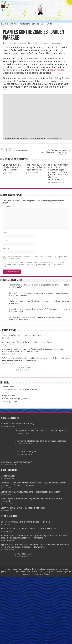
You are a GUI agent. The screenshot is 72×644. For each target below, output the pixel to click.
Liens (15, 402)
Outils (35, 390)
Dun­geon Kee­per (55, 70)
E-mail (6, 240)
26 (31, 454)
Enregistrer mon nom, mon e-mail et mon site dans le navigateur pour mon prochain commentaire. (35, 258)
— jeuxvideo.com (56, 138)
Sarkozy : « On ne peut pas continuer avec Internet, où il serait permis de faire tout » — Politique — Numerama (34, 484)
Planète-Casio (7, 399)
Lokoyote (5, 393)
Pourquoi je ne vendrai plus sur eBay (17, 424)
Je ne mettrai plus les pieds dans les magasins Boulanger (40, 441)
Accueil (4, 24)
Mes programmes (22, 399)
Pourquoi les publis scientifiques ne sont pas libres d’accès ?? (53, 151)
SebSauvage (6, 402)
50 (15, 427)
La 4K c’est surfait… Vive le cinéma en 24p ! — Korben (12, 167)
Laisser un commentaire (53, 43)
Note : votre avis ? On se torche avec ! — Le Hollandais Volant (35, 167)
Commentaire (9, 206)
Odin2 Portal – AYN (23, 367)
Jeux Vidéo (14, 24)
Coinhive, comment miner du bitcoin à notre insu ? (24, 508)
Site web (6, 248)
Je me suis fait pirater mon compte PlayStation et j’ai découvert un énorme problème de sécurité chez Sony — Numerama (58, 172)
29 (31, 444)
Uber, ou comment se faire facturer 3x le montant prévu (40, 431)
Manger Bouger (8, 476)
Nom (5, 232)
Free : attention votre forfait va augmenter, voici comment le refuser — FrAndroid (33, 500)
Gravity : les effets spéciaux (19, 149)
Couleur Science (8, 387)
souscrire (11, 265)
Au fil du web (25, 390)
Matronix (9, 43)
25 (17, 465)
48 (28, 433)
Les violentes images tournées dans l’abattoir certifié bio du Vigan (30, 492)
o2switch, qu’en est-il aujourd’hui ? (16, 462)
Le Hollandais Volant (10, 390)
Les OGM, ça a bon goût (26, 452)
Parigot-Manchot (8, 396)
